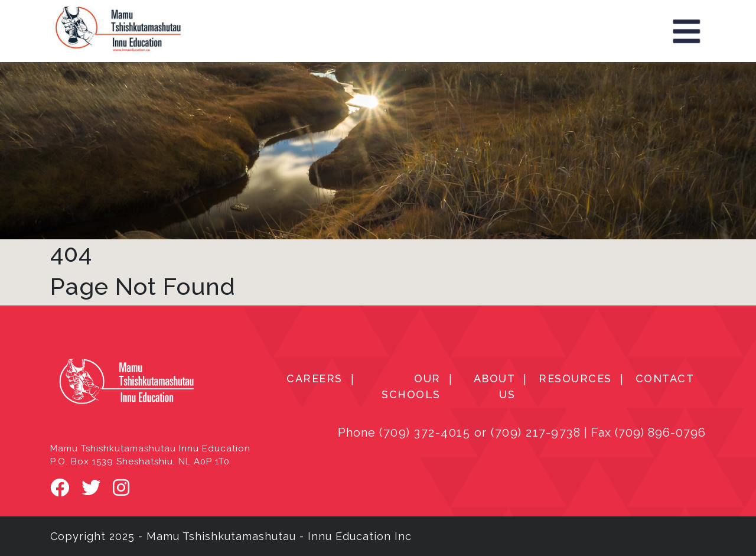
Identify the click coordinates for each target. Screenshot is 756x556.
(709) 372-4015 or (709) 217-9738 (480, 433)
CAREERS (315, 378)
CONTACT (665, 378)
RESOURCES (575, 378)
